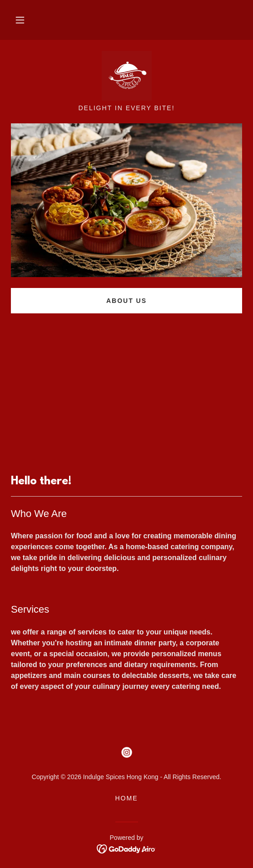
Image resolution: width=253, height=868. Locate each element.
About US (126, 301)
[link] (127, 76)
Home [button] (126, 798)
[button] (20, 20)
